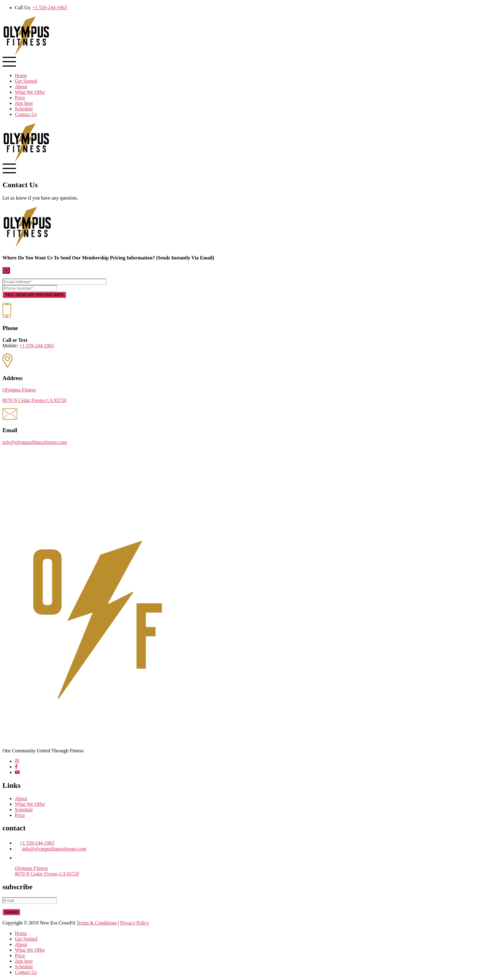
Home (21, 75)
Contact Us (26, 114)
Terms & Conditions (96, 923)
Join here (24, 103)
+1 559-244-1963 (50, 8)
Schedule (24, 109)
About (21, 87)
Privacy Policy (135, 923)
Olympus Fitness (19, 390)
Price (20, 98)
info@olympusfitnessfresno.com (35, 442)
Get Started (26, 81)
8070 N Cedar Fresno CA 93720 (34, 400)
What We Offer (30, 92)
